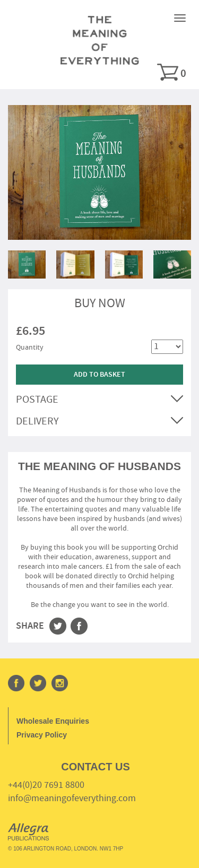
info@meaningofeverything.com (72, 798)
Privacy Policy (42, 735)
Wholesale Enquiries (53, 721)
